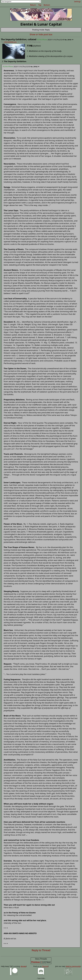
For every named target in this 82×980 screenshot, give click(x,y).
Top (40, 5)
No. (66, 40)
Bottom (47, 5)
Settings (77, 1)
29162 (35, 67)
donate (23, 966)
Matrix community (73, 966)
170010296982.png (10, 42)
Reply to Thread (41, 950)
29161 (70, 40)
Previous (36, 962)
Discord (45, 966)
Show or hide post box (41, 34)
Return (33, 5)
